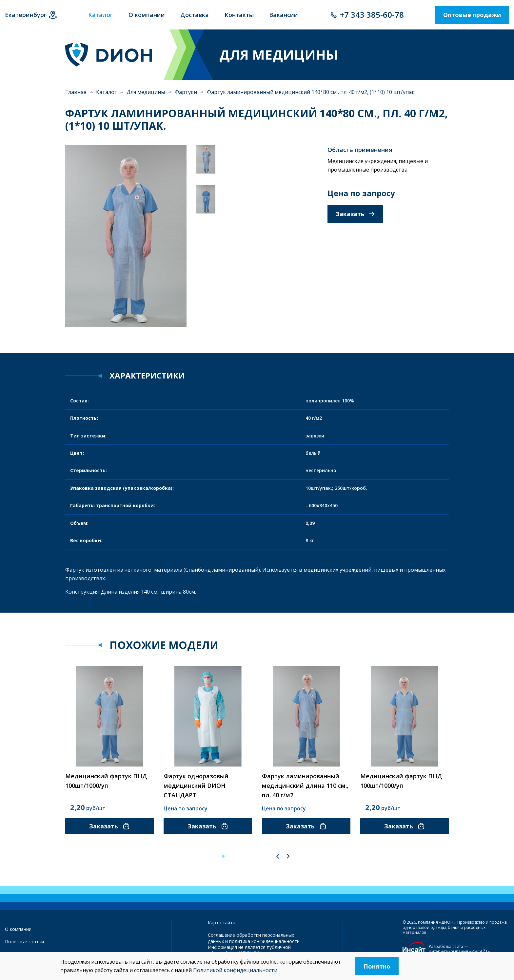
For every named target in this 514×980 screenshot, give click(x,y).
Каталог (106, 92)
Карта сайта (222, 923)
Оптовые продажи (472, 15)
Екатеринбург (26, 15)
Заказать (355, 214)
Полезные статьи (24, 942)
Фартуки (186, 92)
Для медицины (146, 92)
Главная (76, 92)
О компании (18, 929)
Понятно (377, 966)
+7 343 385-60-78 (372, 15)
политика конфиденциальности (264, 941)
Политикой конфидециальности (235, 970)
